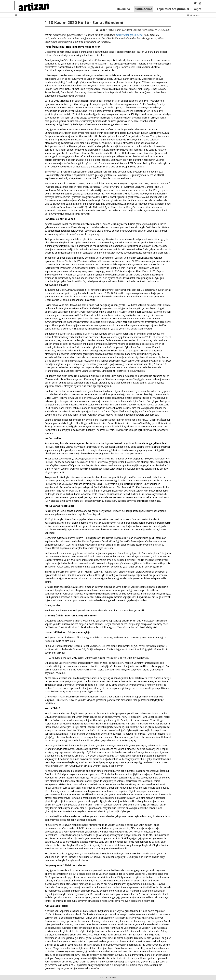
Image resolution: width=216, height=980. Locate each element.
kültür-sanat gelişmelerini (130, 35)
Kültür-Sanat (143, 9)
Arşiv (197, 9)
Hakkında (123, 9)
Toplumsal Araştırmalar (173, 9)
